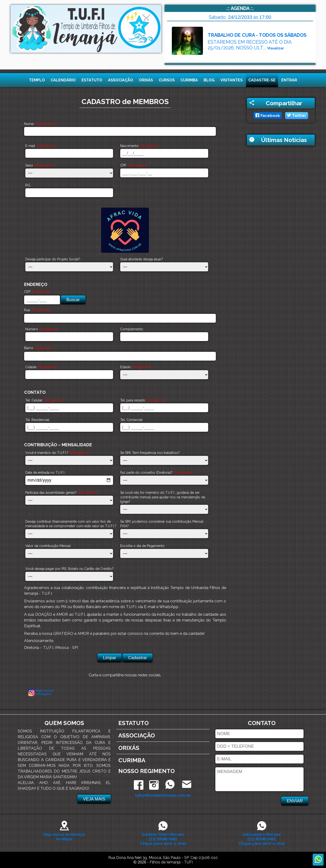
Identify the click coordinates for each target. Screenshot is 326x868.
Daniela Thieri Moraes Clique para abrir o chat (163, 837)
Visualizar (276, 48)
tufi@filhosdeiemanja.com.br (163, 795)
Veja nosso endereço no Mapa (64, 834)
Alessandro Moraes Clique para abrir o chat (262, 837)
